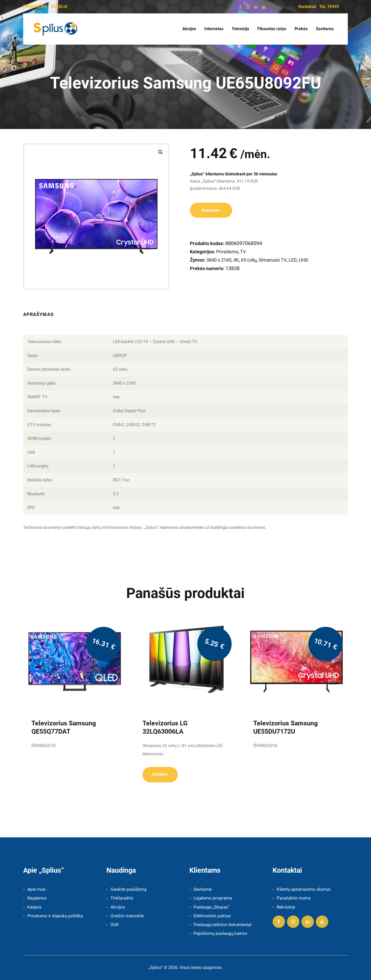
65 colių (249, 260)
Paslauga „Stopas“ (212, 907)
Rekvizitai (286, 907)
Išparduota (211, 210)
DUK (115, 925)
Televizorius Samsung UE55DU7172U (285, 727)
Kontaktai (307, 7)
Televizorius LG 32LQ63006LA (165, 727)
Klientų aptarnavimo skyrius (304, 889)
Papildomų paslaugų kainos (220, 933)
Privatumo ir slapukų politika (55, 916)
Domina (160, 774)
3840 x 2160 (219, 260)
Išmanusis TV (273, 260)
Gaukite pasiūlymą (128, 889)
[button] (161, 152)
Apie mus (36, 889)
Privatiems (227, 252)
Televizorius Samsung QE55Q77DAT (64, 727)
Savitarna (203, 889)
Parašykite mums (294, 898)
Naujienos (37, 898)
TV (243, 252)
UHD (304, 260)
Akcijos (118, 907)
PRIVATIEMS (35, 7)
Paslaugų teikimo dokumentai (222, 925)
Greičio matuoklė (127, 916)
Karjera (34, 907)
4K (236, 260)
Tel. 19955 (329, 7)
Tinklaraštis (122, 898)
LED (293, 260)
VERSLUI (59, 7)
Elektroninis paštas (212, 916)
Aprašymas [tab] (38, 314)
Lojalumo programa (213, 898)
